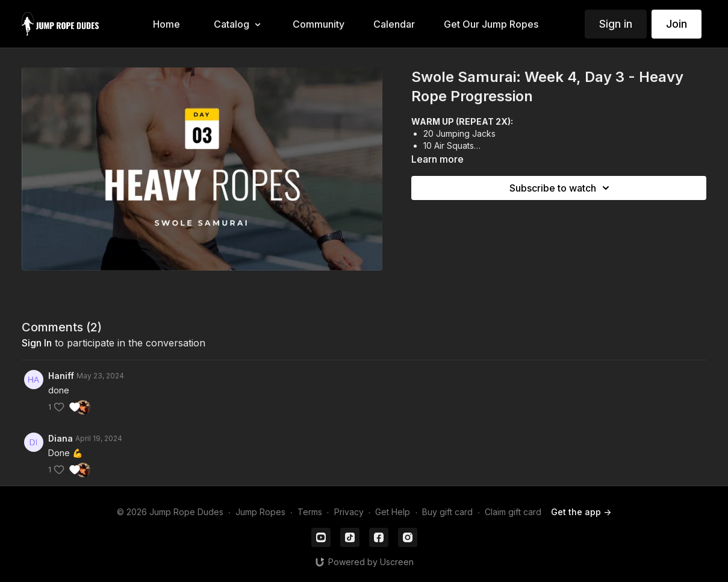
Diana (61, 438)
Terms (310, 512)
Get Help (393, 512)
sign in (37, 343)
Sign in (616, 24)
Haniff (61, 376)
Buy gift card (447, 512)
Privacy (349, 512)
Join (677, 24)
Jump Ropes (260, 512)
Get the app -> (581, 512)
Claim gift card (513, 512)
